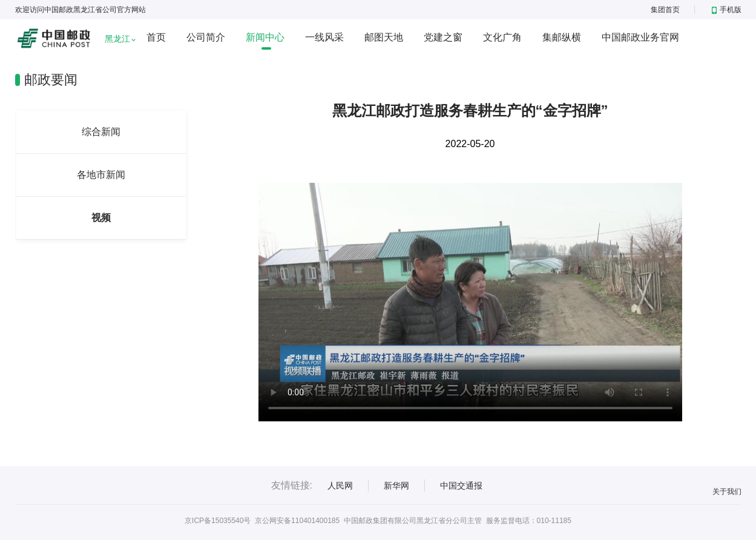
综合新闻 (101, 132)
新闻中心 (265, 37)
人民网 (340, 486)
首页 (156, 37)
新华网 (396, 486)
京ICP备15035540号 (218, 521)
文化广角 (502, 37)
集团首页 (665, 10)
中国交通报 (461, 486)
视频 (101, 218)
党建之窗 (443, 37)
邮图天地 (384, 37)
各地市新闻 (101, 175)
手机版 (727, 10)
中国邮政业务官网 (640, 37)
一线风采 (324, 37)
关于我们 (727, 492)
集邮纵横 (562, 37)
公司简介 (206, 37)
